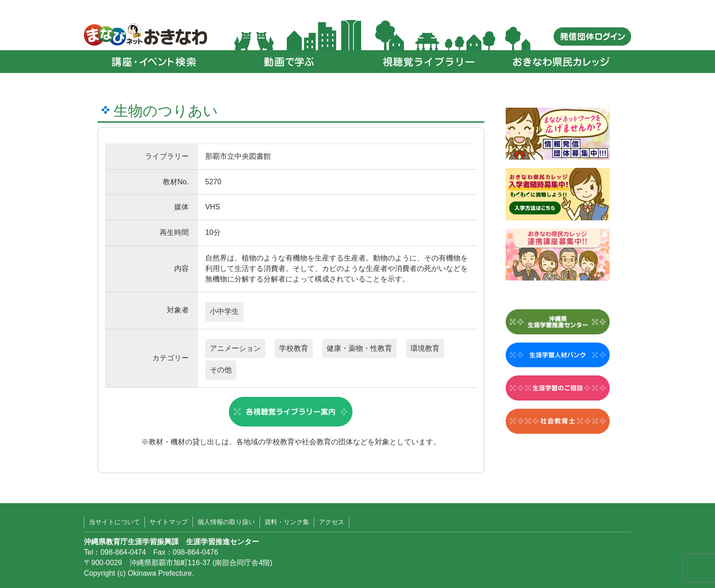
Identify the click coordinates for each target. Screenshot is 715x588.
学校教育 (294, 348)
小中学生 (224, 311)
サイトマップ (169, 522)
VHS (213, 207)
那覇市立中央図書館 (238, 156)
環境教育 (425, 348)
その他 (221, 370)
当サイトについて (114, 522)
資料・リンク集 (287, 522)
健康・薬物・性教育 (359, 348)
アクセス (332, 522)
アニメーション (235, 348)
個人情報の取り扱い (226, 522)
